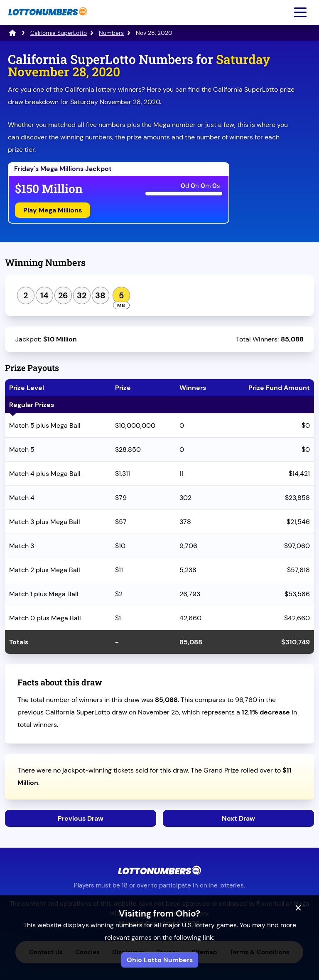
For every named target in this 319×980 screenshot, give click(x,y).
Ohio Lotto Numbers (160, 960)
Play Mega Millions (53, 210)
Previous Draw (81, 818)
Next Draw (238, 818)
